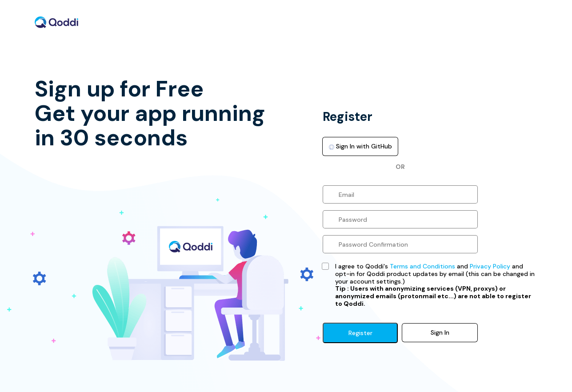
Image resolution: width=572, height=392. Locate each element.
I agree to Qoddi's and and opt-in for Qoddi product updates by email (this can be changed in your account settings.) (435, 285)
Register (360, 333)
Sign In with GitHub (360, 146)
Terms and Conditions (422, 266)
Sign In (440, 332)
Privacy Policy (490, 266)
